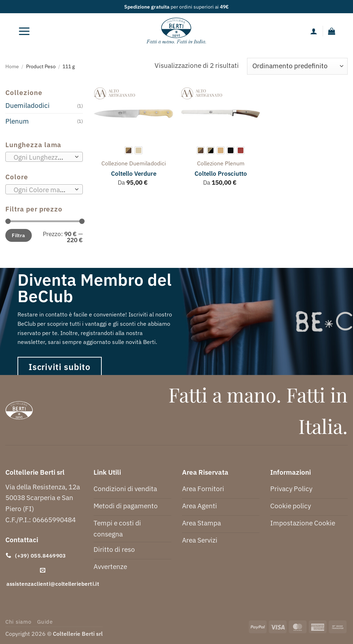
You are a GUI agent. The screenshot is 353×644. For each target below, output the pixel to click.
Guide (45, 622)
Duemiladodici (27, 105)
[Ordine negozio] (297, 66)
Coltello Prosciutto (221, 174)
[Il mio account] (314, 31)
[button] (24, 31)
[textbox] (42, 157)
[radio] (128, 150)
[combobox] (44, 157)
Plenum (17, 121)
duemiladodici (148, 163)
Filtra (19, 235)
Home (12, 66)
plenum (235, 163)
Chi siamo (18, 622)
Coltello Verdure (134, 174)
